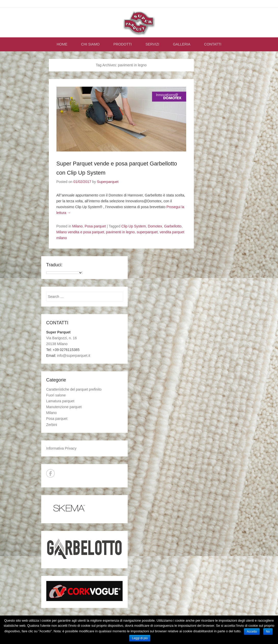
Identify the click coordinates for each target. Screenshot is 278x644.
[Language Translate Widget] (64, 273)
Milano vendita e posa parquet (80, 232)
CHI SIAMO (90, 44)
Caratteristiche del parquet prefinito (74, 389)
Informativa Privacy (61, 448)
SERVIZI (152, 44)
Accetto (252, 632)
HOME (62, 44)
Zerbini (52, 425)
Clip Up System (134, 226)
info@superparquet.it (74, 356)
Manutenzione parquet (64, 407)
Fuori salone (56, 395)
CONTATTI (213, 44)
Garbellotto (173, 226)
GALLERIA (182, 44)
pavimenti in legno (120, 232)
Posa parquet (95, 226)
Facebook (50, 473)
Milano (77, 226)
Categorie (56, 380)
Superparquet (108, 182)
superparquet (147, 232)
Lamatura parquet (60, 401)
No (268, 632)
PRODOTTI (123, 44)
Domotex (155, 226)
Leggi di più (140, 638)
